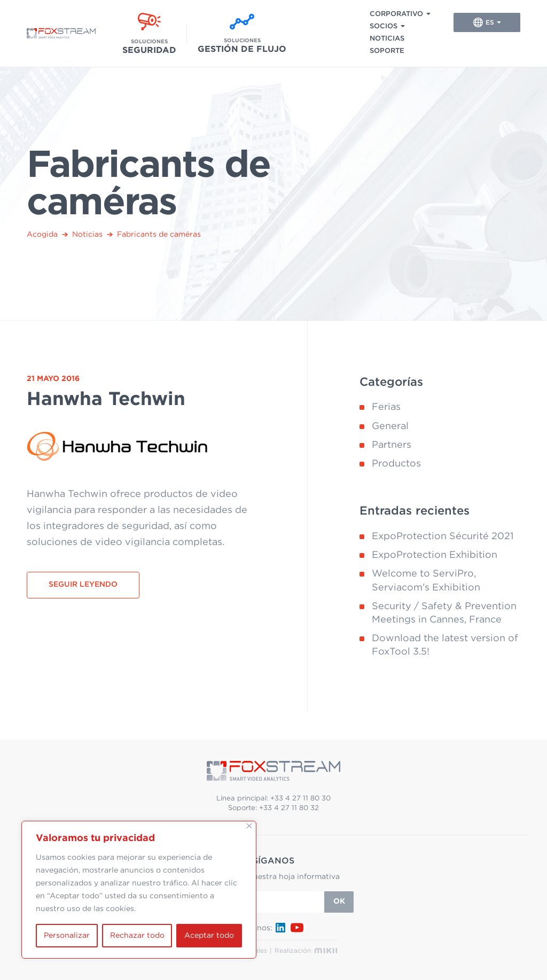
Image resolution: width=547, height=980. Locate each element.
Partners (392, 445)
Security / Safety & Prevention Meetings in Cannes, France (444, 613)
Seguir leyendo (83, 585)
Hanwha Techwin (106, 399)
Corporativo (396, 14)
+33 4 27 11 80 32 (289, 808)
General (390, 426)
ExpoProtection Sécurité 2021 (443, 536)
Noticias (387, 39)
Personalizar (67, 936)
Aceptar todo (209, 936)
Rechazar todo (137, 936)
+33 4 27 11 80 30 (300, 799)
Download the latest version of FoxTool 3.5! (445, 645)
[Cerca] (249, 826)
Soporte (387, 51)
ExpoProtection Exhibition (435, 555)
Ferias (386, 407)
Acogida (42, 235)
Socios (384, 26)
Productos (396, 464)
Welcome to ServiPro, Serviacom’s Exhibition (426, 581)
